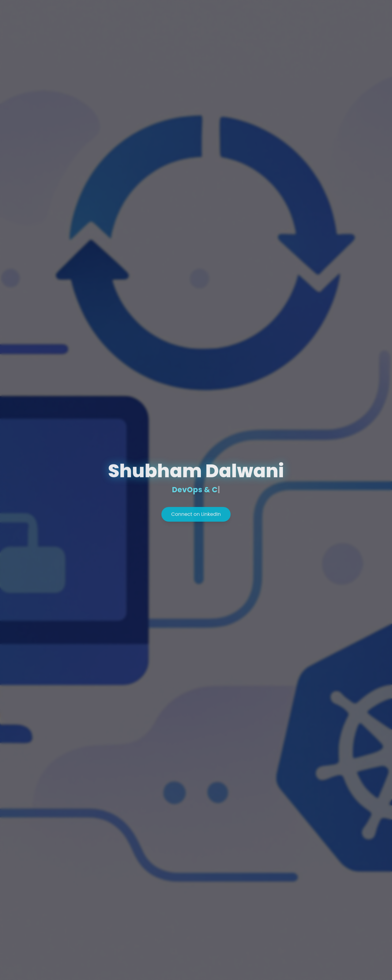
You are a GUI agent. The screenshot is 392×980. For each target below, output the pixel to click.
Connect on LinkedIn (196, 515)
